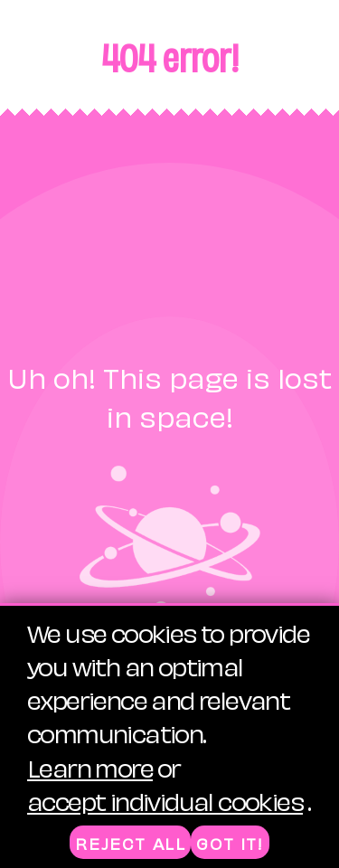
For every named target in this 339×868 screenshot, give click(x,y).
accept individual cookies (165, 800)
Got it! (230, 843)
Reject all (130, 843)
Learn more (90, 766)
